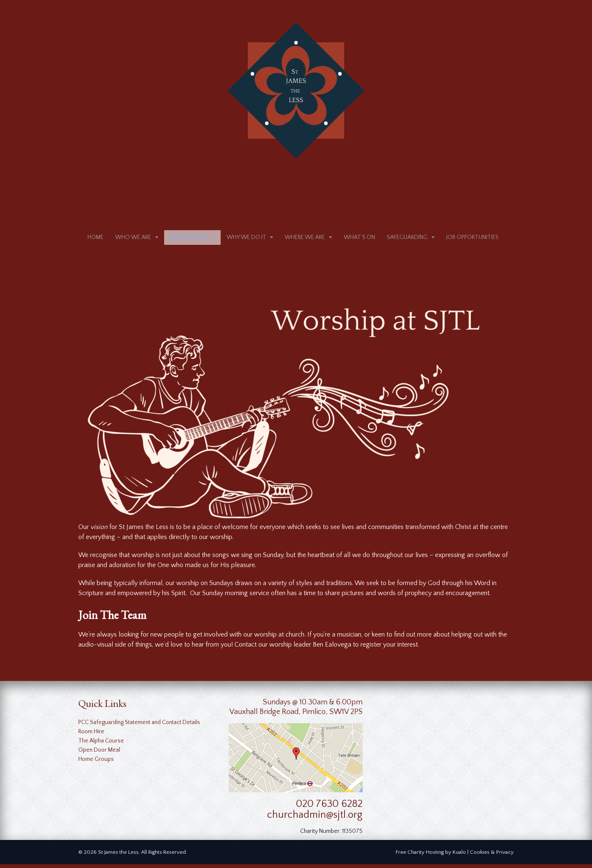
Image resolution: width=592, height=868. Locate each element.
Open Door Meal (99, 754)
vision (99, 531)
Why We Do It (246, 239)
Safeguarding (407, 239)
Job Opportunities (472, 239)
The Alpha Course (101, 745)
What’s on (359, 239)
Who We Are (133, 239)
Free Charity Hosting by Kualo (431, 856)
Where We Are (305, 239)
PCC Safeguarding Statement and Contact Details (139, 726)
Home (95, 239)
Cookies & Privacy (492, 856)
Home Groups (96, 763)
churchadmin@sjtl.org (315, 819)
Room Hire (91, 735)
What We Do (189, 239)
